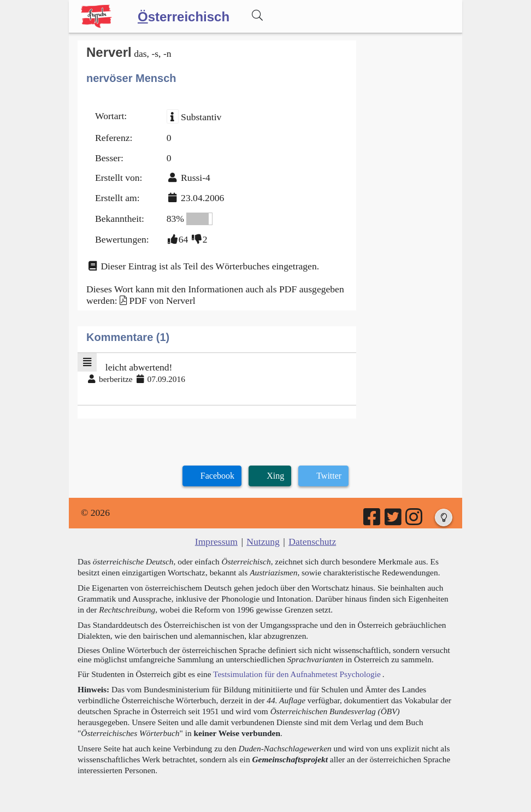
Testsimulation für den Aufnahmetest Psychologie (297, 674)
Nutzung (263, 542)
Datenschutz (312, 542)
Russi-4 (196, 178)
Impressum (216, 542)
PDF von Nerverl (162, 301)
